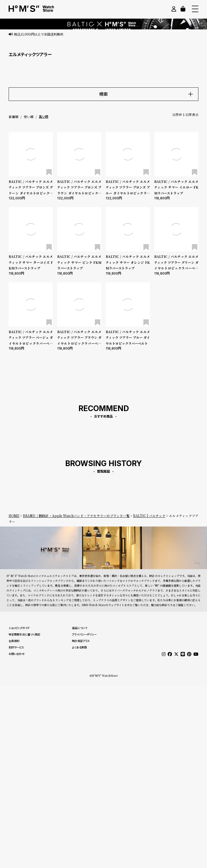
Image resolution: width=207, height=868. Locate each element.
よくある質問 (79, 647)
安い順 (29, 117)
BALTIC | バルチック (149, 516)
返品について (80, 628)
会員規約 (14, 641)
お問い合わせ (17, 654)
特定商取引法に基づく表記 (24, 634)
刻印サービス (16, 647)
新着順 (13, 117)
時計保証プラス (81, 641)
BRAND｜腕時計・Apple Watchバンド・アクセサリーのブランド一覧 (76, 516)
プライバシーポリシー (84, 634)
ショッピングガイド (19, 628)
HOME (14, 516)
